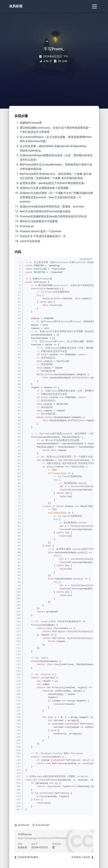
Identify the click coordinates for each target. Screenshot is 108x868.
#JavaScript (42, 825)
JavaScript (23, 825)
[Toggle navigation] (95, 6)
